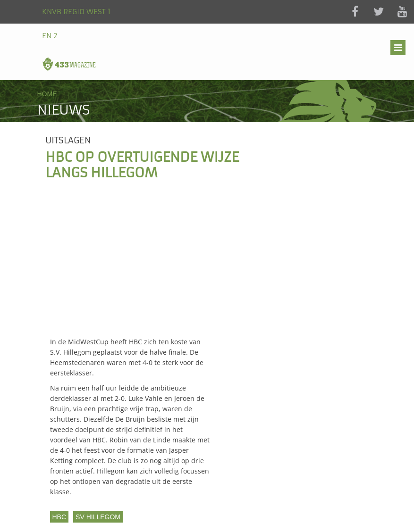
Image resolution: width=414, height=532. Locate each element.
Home (47, 94)
